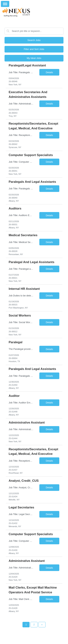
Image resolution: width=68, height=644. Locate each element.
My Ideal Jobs (34, 58)
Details (49, 72)
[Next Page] (42, 625)
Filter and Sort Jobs (34, 49)
